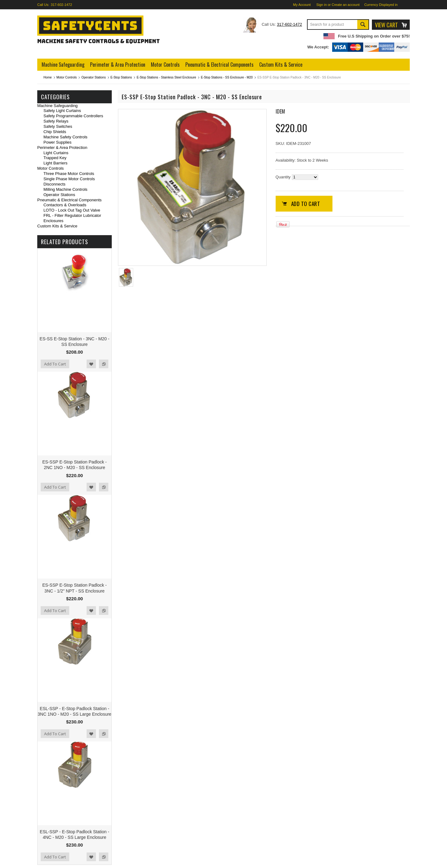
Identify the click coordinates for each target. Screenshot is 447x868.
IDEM (280, 111)
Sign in (322, 5)
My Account (302, 5)
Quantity (283, 177)
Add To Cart (55, 364)
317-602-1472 (62, 5)
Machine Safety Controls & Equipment (99, 41)
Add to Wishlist (91, 364)
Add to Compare (104, 364)
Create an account (346, 5)
